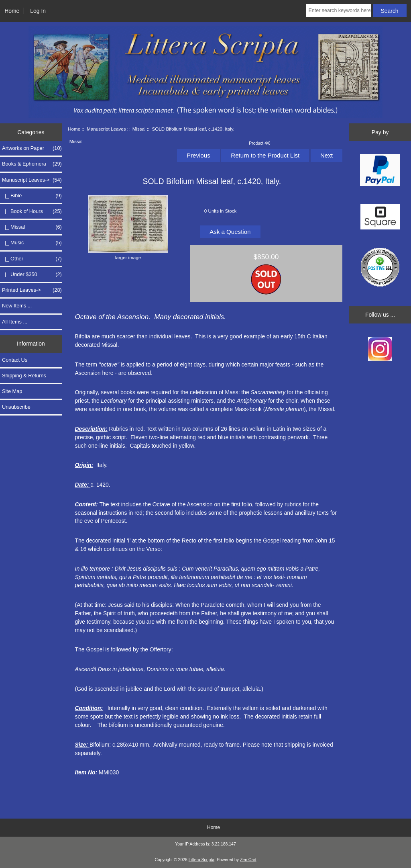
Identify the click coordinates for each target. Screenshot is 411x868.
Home (12, 11)
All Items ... (15, 322)
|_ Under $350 (32, 274)
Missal (139, 129)
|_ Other (32, 259)
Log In (38, 11)
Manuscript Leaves (106, 129)
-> (32, 180)
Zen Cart (248, 860)
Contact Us (15, 360)
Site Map (12, 391)
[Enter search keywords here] (339, 10)
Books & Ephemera (32, 164)
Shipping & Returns (24, 376)
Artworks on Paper (32, 148)
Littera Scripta (201, 860)
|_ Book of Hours (32, 211)
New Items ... (17, 306)
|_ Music (32, 243)
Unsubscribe (16, 407)
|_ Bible (32, 196)
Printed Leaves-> (32, 290)
